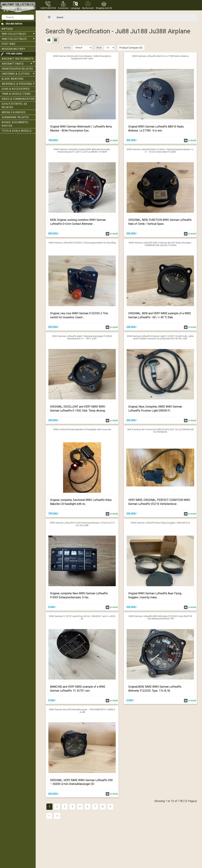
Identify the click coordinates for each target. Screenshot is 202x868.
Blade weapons (13, 79)
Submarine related (15, 117)
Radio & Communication (18, 99)
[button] (63, 5)
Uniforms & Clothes (19, 74)
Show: (99, 48)
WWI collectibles (19, 34)
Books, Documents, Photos (15, 124)
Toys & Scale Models (17, 131)
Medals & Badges (14, 112)
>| (57, 816)
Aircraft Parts (17, 64)
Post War (9, 44)
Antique (7, 29)
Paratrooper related (17, 69)
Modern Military (14, 49)
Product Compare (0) (131, 48)
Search (60, 17)
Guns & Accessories (16, 89)
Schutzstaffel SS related (14, 106)
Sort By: (67, 48)
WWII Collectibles (19, 39)
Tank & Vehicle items (16, 94)
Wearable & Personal (19, 84)
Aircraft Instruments (19, 59)
